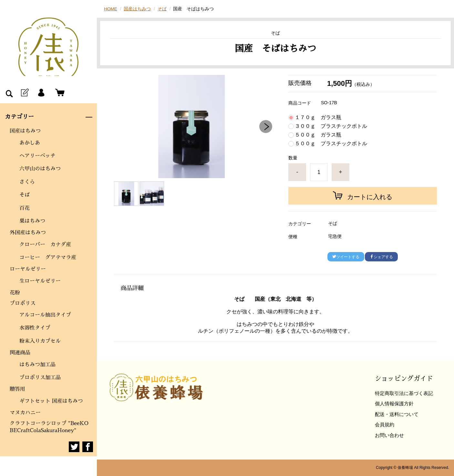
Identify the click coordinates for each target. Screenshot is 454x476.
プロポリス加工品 (40, 378)
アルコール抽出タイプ (48, 315)
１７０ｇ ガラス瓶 (318, 117)
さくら (27, 182)
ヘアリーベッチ (37, 156)
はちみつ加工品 (37, 365)
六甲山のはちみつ (40, 169)
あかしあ (30, 143)
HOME (111, 9)
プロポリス (23, 303)
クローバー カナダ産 (45, 245)
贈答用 (17, 389)
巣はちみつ (32, 221)
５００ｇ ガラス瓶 (318, 135)
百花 (25, 208)
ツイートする (346, 257)
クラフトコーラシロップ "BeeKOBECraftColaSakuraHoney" (49, 427)
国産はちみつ (25, 131)
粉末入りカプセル (40, 341)
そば (25, 195)
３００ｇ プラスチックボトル (331, 126)
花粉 (15, 293)
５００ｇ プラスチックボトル (331, 144)
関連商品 (20, 353)
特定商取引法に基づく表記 (404, 393)
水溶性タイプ (37, 328)
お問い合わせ (389, 435)
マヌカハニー (25, 413)
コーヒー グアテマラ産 (48, 258)
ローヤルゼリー (28, 269)
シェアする (381, 257)
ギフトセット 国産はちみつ (51, 401)
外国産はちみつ (28, 233)
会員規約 (385, 425)
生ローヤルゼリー (40, 281)
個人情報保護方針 (394, 404)
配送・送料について (397, 414)
